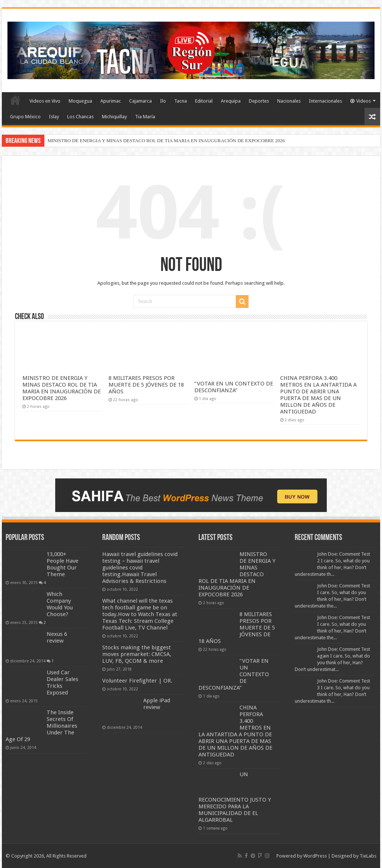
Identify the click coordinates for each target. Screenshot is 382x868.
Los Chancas (80, 117)
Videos (361, 101)
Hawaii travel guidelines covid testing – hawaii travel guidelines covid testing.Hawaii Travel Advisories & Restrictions (140, 568)
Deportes (259, 101)
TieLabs (368, 856)
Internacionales (325, 101)
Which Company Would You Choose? (60, 604)
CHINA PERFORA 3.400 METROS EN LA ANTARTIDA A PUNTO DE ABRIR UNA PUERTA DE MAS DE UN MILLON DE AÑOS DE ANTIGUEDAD (318, 395)
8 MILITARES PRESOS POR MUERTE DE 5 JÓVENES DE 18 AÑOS (146, 385)
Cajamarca (140, 101)
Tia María (145, 117)
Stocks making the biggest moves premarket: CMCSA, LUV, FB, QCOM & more (137, 654)
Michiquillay (114, 117)
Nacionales (289, 101)
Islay (54, 117)
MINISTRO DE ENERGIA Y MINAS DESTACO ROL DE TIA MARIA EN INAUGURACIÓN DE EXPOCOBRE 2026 (166, 140)
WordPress (315, 856)
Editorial (204, 101)
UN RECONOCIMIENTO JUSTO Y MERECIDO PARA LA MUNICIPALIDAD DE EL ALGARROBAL (235, 797)
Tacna (181, 101)
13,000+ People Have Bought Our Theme (62, 564)
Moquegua (80, 101)
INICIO (15, 100)
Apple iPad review (157, 704)
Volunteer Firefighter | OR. (137, 681)
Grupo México (25, 117)
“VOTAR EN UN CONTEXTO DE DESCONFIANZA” (234, 387)
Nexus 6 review (57, 637)
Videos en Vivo (45, 101)
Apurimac (111, 101)
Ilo (163, 101)
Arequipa (231, 101)
